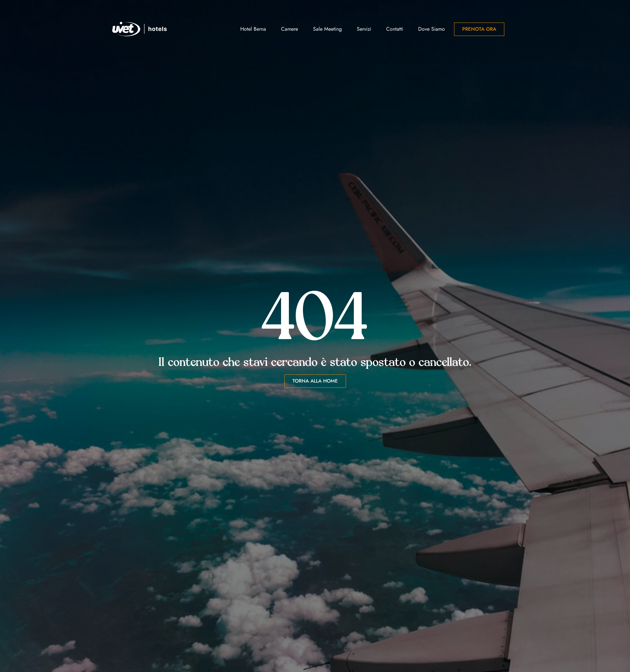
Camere (290, 29)
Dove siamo (432, 29)
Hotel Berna (253, 29)
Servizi (364, 29)
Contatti (395, 29)
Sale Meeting (327, 29)
